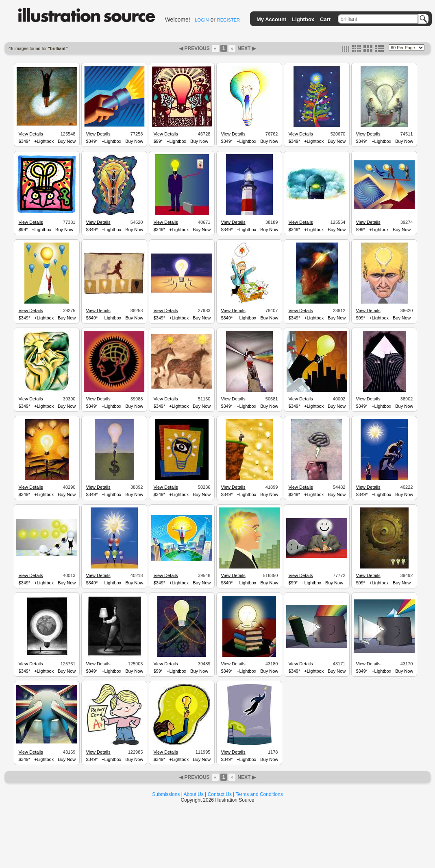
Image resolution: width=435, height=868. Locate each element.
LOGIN (202, 20)
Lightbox (303, 19)
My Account (271, 19)
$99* (158, 141)
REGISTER (228, 20)
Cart (325, 19)
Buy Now (67, 141)
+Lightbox (44, 141)
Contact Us (220, 794)
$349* (24, 141)
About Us (194, 794)
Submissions (166, 794)
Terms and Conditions (259, 794)
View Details (30, 134)
